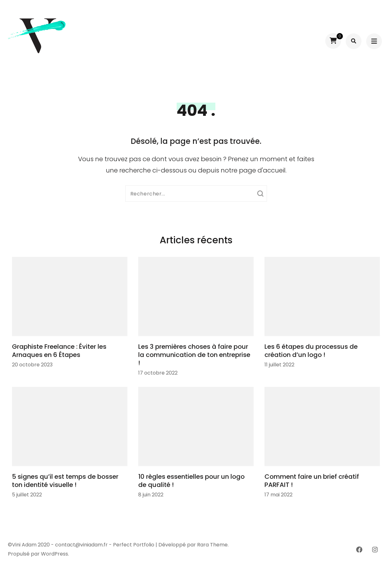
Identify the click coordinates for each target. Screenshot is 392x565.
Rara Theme (212, 545)
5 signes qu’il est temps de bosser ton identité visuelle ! (65, 481)
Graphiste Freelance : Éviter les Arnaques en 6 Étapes (59, 351)
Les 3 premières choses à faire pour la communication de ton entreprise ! (194, 355)
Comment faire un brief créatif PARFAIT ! (312, 481)
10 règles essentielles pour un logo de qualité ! (191, 481)
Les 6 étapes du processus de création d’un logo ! (311, 351)
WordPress (54, 554)
